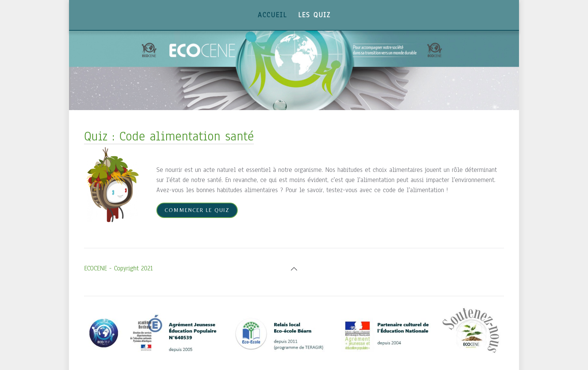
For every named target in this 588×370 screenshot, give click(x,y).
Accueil (272, 15)
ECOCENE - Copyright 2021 (118, 268)
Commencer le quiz (197, 210)
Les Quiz (314, 15)
